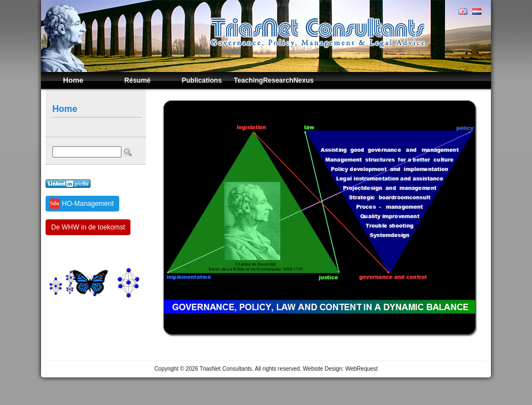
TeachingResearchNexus (274, 80)
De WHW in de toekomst (88, 227)
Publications (202, 80)
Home (73, 80)
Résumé (137, 80)
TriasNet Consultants (226, 369)
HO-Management (88, 204)
